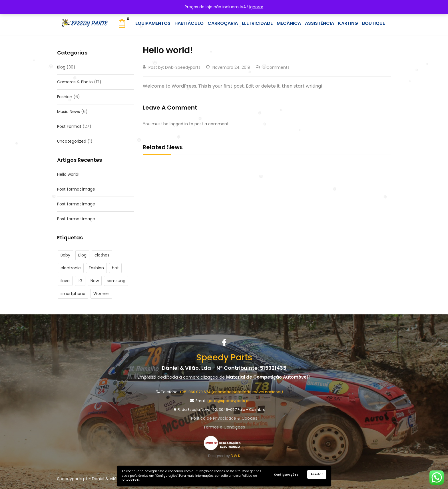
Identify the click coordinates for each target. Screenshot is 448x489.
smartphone (73, 294)
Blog (61, 67)
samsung (116, 281)
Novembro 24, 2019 (228, 67)
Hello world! (68, 174)
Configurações (286, 475)
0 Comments (273, 67)
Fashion (65, 97)
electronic (71, 268)
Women (101, 294)
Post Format (69, 126)
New (95, 281)
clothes (102, 255)
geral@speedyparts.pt (228, 401)
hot (115, 268)
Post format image (76, 189)
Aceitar (317, 474)
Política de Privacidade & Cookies (224, 418)
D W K (235, 456)
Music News (69, 112)
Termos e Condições (224, 427)
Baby (65, 255)
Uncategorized (72, 141)
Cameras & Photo (75, 82)
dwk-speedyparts (183, 67)
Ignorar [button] (256, 7)
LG (80, 281)
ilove (65, 281)
